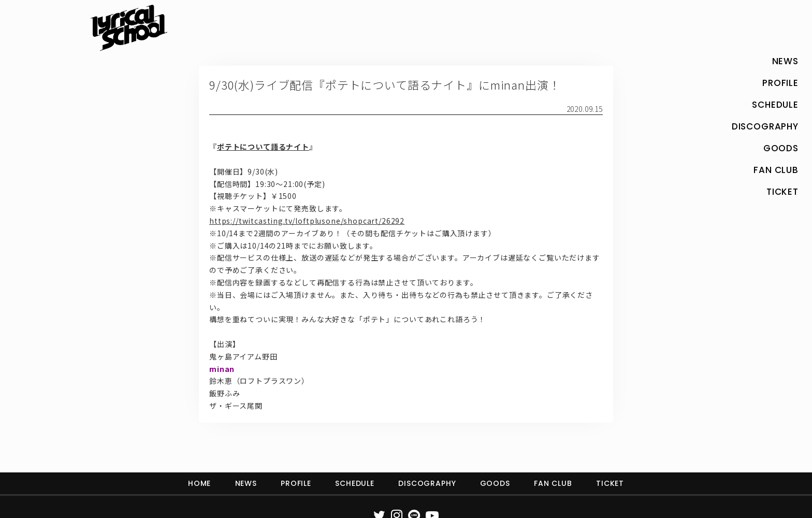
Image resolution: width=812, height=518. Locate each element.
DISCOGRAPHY (427, 483)
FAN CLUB (553, 483)
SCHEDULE (355, 483)
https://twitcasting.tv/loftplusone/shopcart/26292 (307, 221)
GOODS (495, 483)
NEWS (246, 483)
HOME (199, 483)
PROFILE (296, 483)
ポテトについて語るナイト (263, 147)
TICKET (610, 483)
